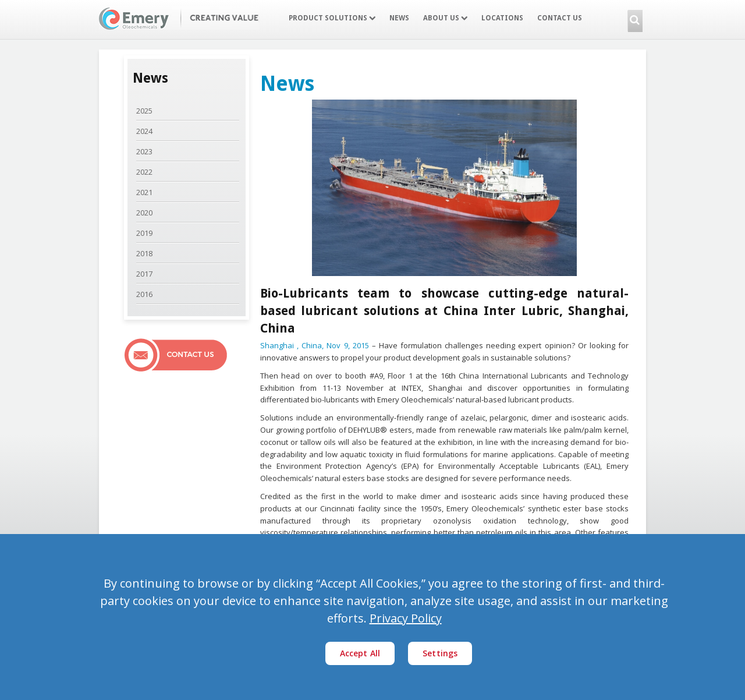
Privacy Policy (406, 618)
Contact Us (560, 18)
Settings (440, 653)
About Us (445, 18)
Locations (502, 18)
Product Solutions (332, 18)
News (399, 18)
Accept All (360, 653)
